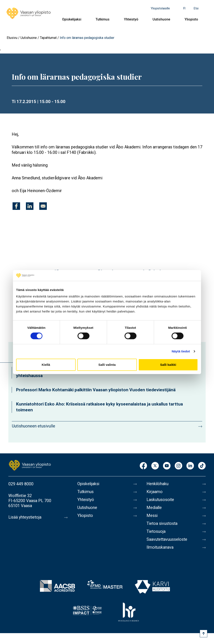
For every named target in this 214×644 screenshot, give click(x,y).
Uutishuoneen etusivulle (34, 426)
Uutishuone (161, 19)
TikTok (202, 466)
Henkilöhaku (158, 484)
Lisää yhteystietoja (25, 517)
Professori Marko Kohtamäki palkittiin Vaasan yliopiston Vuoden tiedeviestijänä (96, 390)
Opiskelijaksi (72, 19)
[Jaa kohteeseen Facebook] (16, 206)
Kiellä (46, 365)
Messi (152, 516)
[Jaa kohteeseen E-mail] (43, 206)
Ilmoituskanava (160, 547)
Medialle (154, 508)
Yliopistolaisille (160, 8)
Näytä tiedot (181, 351)
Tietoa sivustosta (162, 524)
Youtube (167, 466)
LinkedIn (190, 466)
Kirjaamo (155, 492)
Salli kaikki (168, 365)
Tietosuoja (156, 532)
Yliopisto (191, 19)
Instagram (178, 466)
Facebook (143, 466)
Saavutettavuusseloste (167, 539)
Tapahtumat (48, 38)
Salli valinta (107, 365)
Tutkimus (103, 19)
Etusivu (12, 38)
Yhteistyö (131, 19)
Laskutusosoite (161, 500)
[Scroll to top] (204, 634)
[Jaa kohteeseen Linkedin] (30, 206)
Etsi (196, 8)
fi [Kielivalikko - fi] (184, 8)
